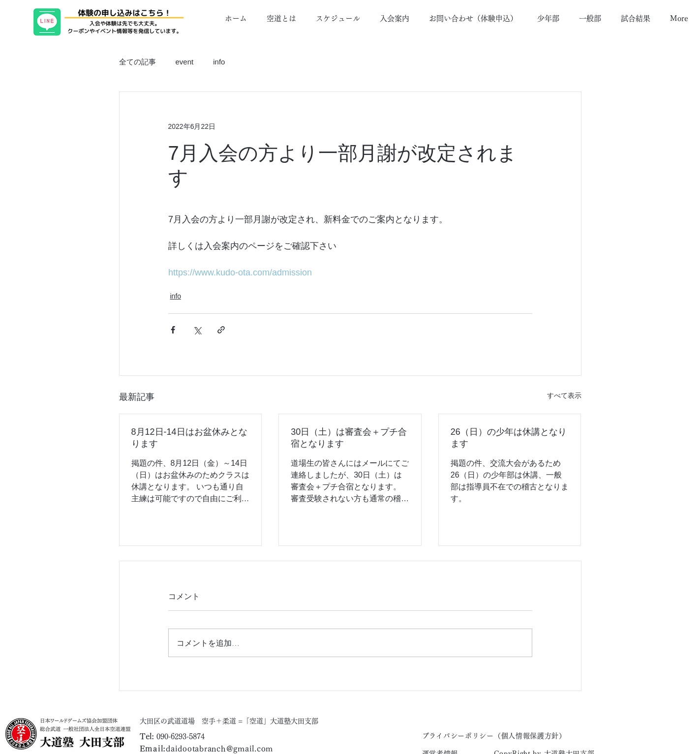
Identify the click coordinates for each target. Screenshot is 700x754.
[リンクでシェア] (221, 330)
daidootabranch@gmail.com (219, 749)
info (219, 62)
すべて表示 (564, 395)
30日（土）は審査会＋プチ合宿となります (349, 438)
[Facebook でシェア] (173, 330)
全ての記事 (137, 62)
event (185, 62)
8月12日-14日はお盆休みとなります (189, 438)
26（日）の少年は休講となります (509, 438)
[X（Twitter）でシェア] (197, 330)
